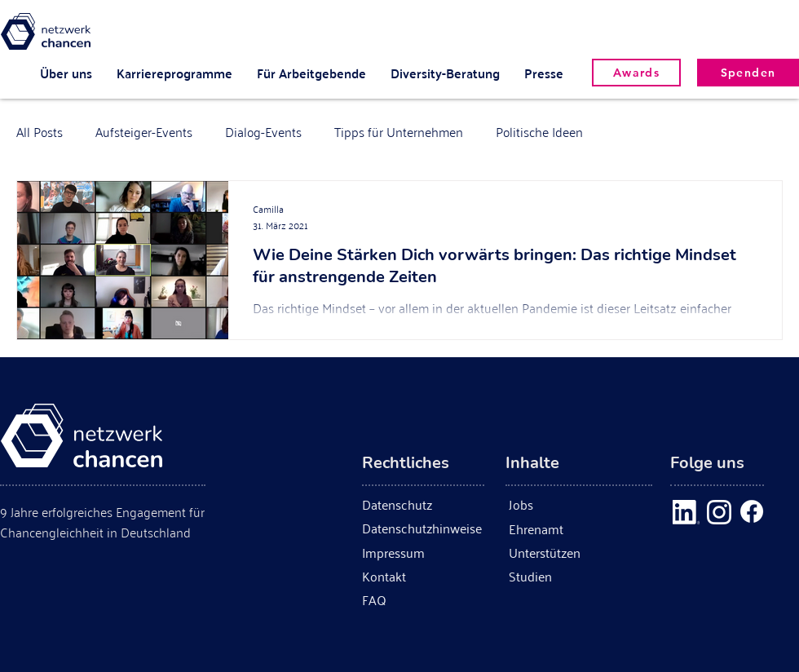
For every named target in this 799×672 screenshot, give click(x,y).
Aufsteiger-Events (144, 131)
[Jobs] (538, 504)
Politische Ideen (539, 131)
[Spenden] (748, 73)
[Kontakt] (391, 576)
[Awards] (636, 73)
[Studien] (532, 576)
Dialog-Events (263, 131)
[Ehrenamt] (583, 529)
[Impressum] (401, 553)
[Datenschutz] (404, 504)
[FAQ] (385, 600)
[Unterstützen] (583, 553)
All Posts (40, 131)
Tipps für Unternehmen (399, 131)
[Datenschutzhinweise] (423, 528)
